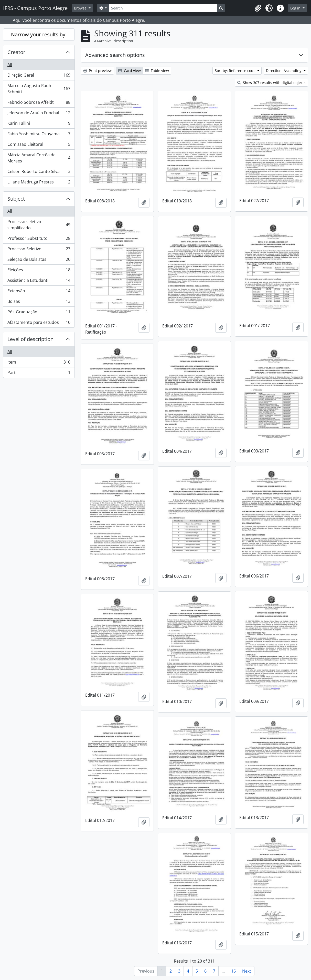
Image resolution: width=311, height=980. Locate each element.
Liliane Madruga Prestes (39, 183)
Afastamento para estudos (39, 323)
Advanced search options (115, 55)
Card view (130, 71)
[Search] (163, 8)
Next (247, 971)
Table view (157, 71)
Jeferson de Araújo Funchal (39, 114)
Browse (81, 8)
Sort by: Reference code (236, 71)
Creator (16, 52)
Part (39, 374)
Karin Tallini (39, 124)
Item (39, 363)
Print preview (97, 71)
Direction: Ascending (284, 71)
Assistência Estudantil (39, 281)
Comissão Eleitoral (39, 145)
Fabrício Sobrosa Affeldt (39, 103)
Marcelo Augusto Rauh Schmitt (39, 89)
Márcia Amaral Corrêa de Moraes (39, 158)
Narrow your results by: (39, 34)
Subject (16, 199)
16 (233, 971)
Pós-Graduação (39, 313)
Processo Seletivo (39, 250)
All (10, 65)
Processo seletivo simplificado (39, 225)
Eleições (39, 271)
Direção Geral (39, 76)
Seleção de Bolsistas (39, 260)
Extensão (39, 292)
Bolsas (39, 302)
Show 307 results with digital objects (271, 83)
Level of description (30, 339)
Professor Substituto (39, 239)
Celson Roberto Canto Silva (39, 173)
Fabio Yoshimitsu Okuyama (39, 135)
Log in (296, 8)
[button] (258, 8)
